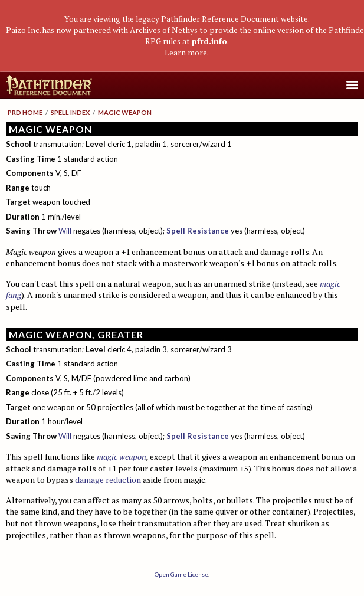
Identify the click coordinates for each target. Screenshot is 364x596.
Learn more (186, 53)
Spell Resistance (198, 231)
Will (65, 231)
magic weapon (122, 456)
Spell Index (70, 112)
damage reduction (108, 479)
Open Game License (181, 574)
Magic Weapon (125, 112)
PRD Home (25, 112)
